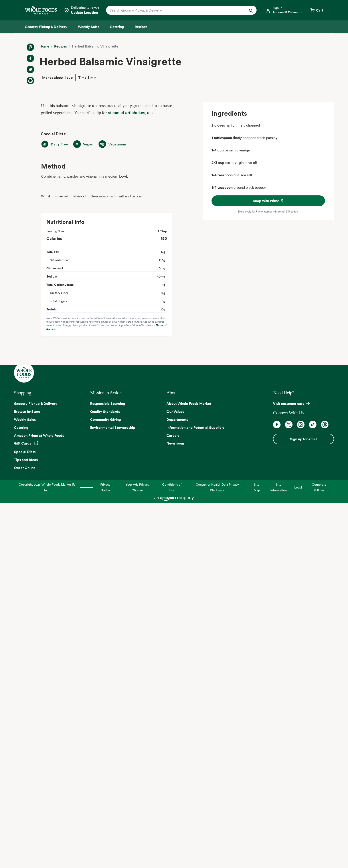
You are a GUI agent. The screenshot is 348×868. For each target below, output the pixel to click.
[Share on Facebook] (30, 58)
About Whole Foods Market (189, 403)
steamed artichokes (127, 113)
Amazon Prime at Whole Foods (39, 435)
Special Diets (25, 452)
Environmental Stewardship (113, 427)
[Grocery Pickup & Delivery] (46, 27)
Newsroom (175, 443)
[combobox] (174, 10)
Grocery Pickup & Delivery (36, 403)
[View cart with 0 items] (316, 10)
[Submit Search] (251, 10)
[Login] (284, 10)
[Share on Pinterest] (30, 47)
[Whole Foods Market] (41, 10)
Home (44, 46)
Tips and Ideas (26, 460)
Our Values (175, 411)
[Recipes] (141, 27)
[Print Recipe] (30, 81)
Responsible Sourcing (108, 403)
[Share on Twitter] (30, 70)
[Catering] (117, 27)
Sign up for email (304, 439)
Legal (298, 487)
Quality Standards (105, 411)
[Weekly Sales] (89, 27)
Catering (21, 427)
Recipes (60, 46)
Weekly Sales (25, 419)
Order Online (25, 468)
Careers (173, 435)
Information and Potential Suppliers (195, 427)
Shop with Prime (268, 201)
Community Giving (106, 419)
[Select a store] (81, 10)
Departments (177, 419)
